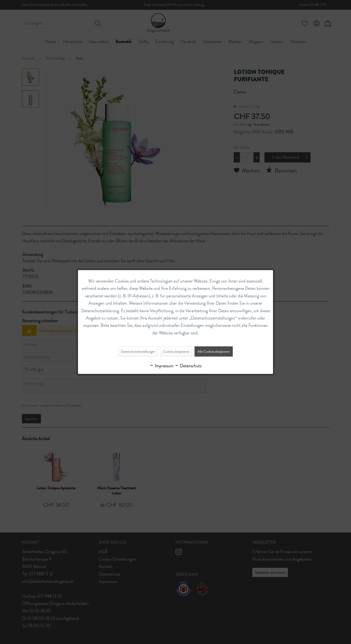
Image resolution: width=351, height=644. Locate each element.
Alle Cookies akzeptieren (214, 351)
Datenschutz (188, 366)
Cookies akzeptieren (176, 351)
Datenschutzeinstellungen (138, 351)
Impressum (161, 366)
